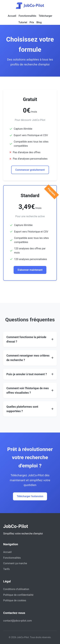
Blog (39, 22)
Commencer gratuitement (30, 170)
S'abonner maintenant (30, 270)
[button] (30, 339)
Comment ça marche (15, 563)
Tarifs (6, 569)
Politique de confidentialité (18, 595)
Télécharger (46, 16)
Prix (32, 22)
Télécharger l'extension (30, 496)
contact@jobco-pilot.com (18, 621)
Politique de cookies (15, 600)
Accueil (12, 16)
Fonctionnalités (27, 16)
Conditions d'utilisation (16, 589)
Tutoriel (23, 22)
